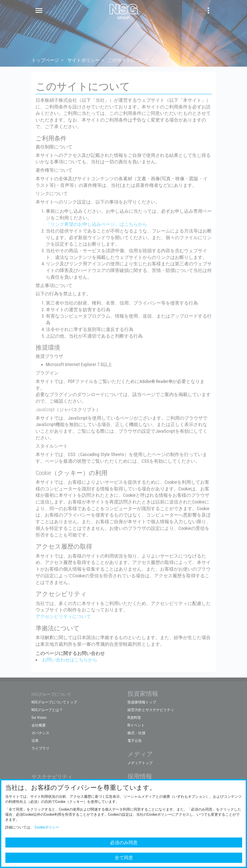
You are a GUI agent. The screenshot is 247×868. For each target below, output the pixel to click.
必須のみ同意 (124, 842)
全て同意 (124, 858)
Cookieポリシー (47, 827)
